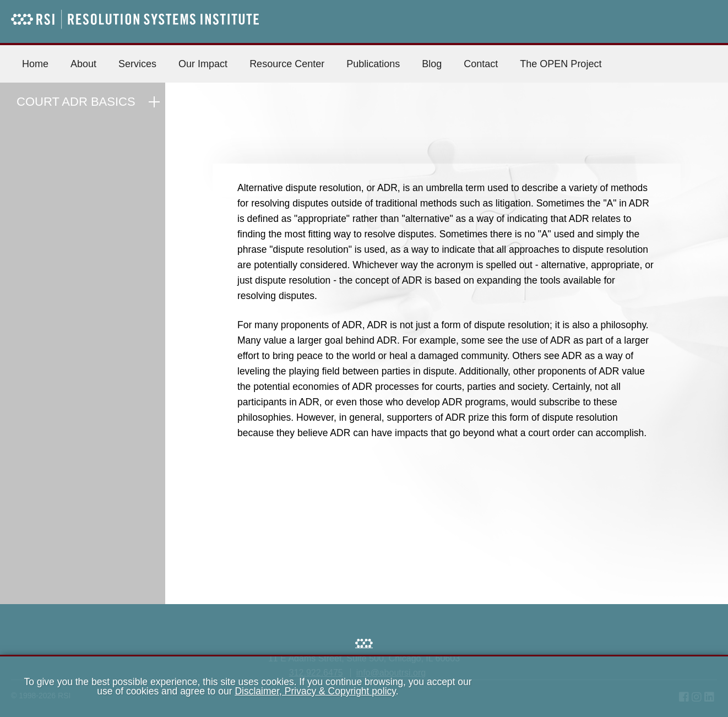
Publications (373, 64)
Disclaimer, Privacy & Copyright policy (315, 691)
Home (35, 64)
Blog (432, 64)
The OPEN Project (561, 64)
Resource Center (287, 64)
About (83, 64)
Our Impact (203, 64)
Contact (481, 64)
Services (137, 64)
